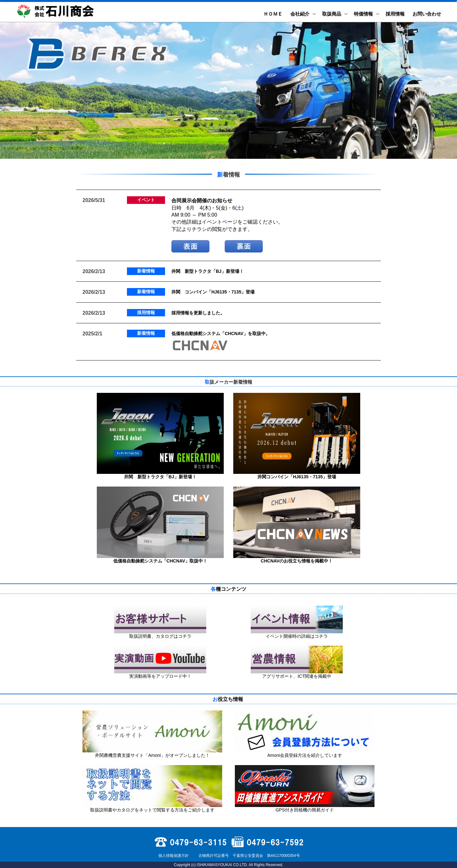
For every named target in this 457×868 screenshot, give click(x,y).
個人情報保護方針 (173, 856)
